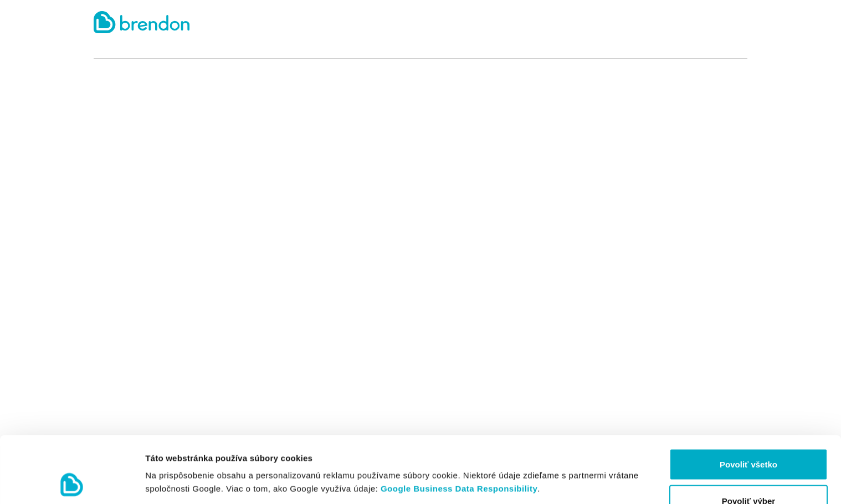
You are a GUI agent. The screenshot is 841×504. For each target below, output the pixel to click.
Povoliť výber (748, 438)
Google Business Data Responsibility (459, 426)
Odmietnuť (748, 474)
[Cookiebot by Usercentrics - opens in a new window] (72, 482)
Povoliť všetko (748, 402)
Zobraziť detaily (579, 462)
